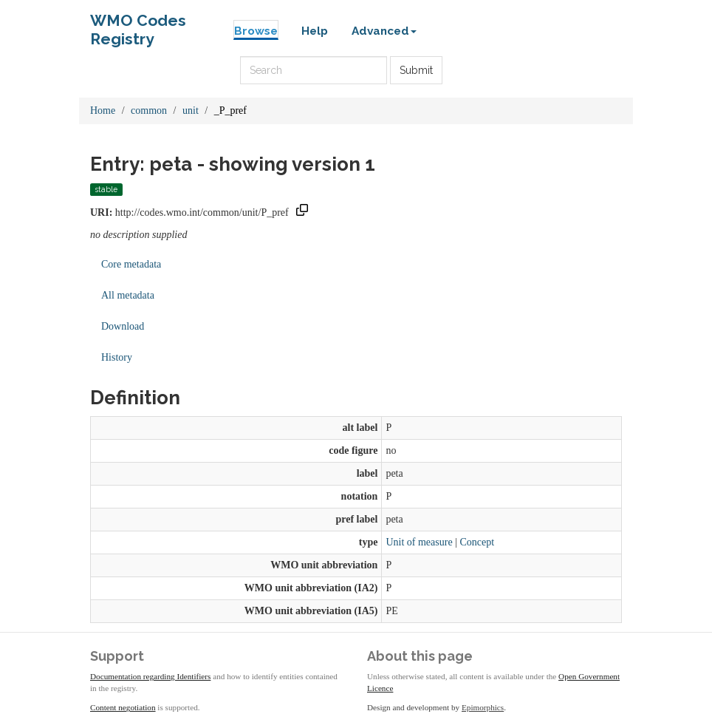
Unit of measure (419, 542)
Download (123, 326)
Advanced (384, 31)
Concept (477, 542)
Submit (416, 70)
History (117, 357)
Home (103, 110)
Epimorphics (483, 707)
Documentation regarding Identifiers (150, 676)
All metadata (128, 295)
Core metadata (131, 264)
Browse (256, 31)
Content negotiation (123, 707)
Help (315, 31)
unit (191, 110)
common (149, 110)
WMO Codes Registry (138, 24)
